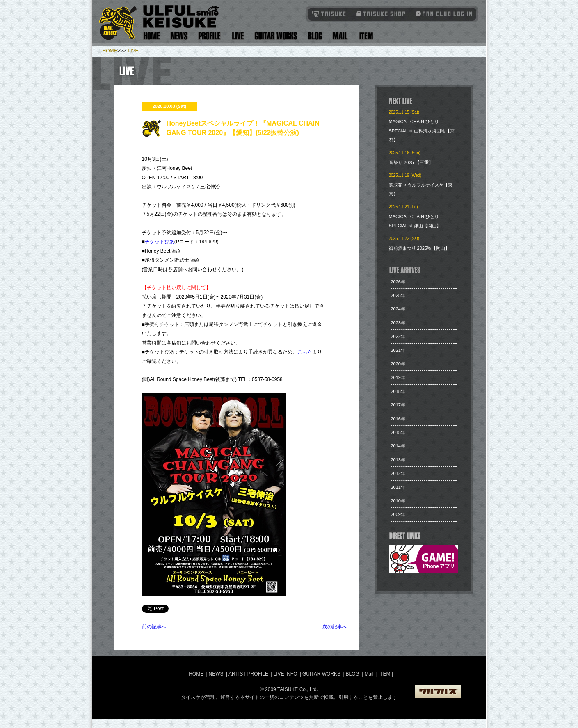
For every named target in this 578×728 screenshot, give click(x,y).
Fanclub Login (442, 14)
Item (365, 36)
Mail (340, 36)
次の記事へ (335, 627)
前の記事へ (154, 627)
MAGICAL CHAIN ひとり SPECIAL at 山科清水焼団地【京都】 (422, 131)
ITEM (385, 674)
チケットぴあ (160, 242)
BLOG (353, 674)
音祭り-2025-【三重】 (411, 162)
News (179, 36)
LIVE (133, 51)
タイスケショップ (381, 14)
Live (238, 36)
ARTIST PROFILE (248, 674)
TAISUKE (329, 14)
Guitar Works (276, 36)
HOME (110, 51)
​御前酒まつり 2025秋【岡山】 (419, 248)
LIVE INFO (285, 674)
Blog (315, 36)
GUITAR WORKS (321, 674)
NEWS (216, 674)
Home (152, 36)
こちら (305, 352)
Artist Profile (210, 36)
